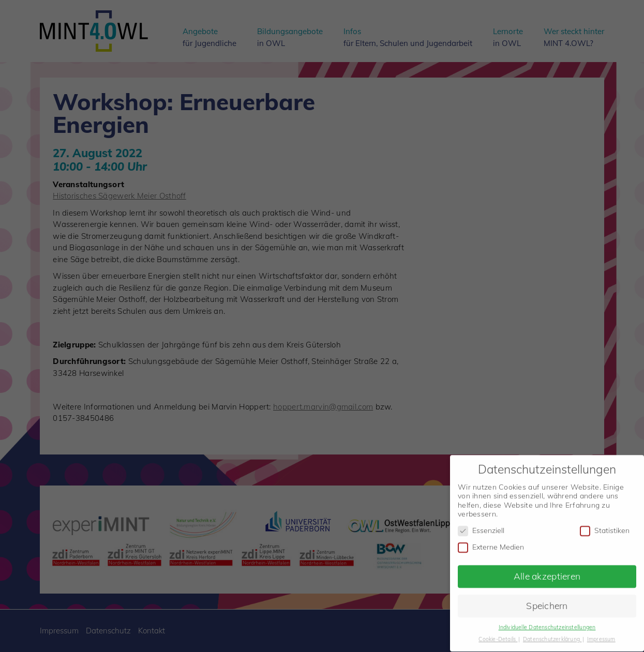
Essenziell (481, 526)
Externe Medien (491, 542)
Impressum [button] (601, 634)
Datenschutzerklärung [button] (552, 634)
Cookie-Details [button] (498, 634)
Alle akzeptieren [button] (547, 571)
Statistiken (605, 526)
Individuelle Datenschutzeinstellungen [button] (547, 622)
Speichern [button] (547, 600)
